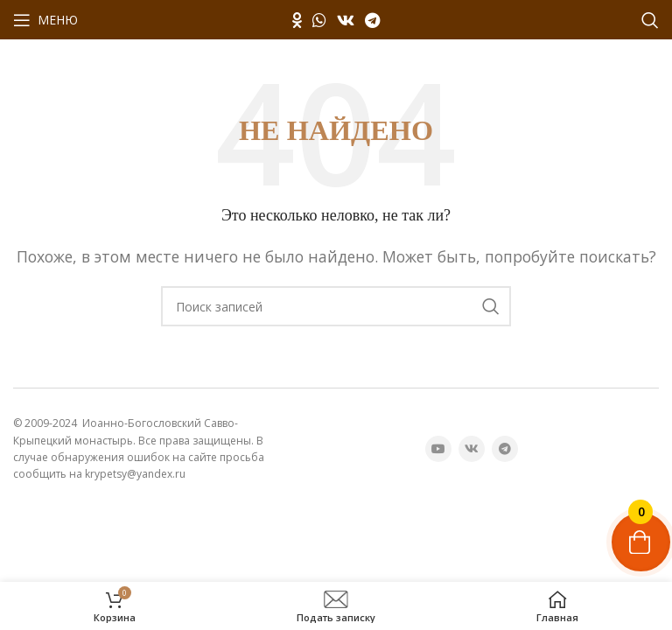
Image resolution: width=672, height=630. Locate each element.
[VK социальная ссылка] (346, 20)
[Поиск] (650, 20)
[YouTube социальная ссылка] (438, 449)
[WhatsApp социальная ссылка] (319, 20)
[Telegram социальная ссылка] (372, 20)
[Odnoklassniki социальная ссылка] (297, 20)
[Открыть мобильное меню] (45, 20)
